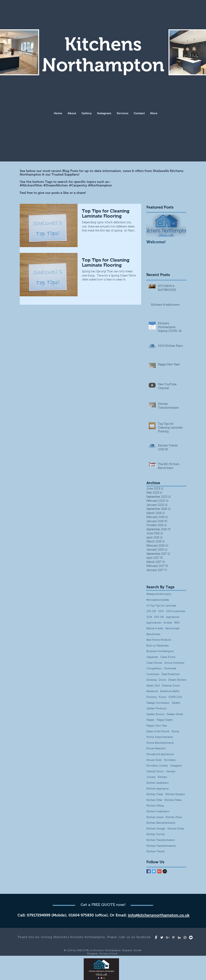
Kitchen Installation (158, 812)
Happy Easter (165, 720)
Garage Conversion (158, 703)
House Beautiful (156, 749)
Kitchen (162, 777)
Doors (162, 680)
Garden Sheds (175, 714)
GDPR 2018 (175, 697)
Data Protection (171, 674)
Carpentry (152, 657)
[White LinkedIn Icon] (179, 937)
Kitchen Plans (174, 817)
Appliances (173, 617)
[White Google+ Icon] (168, 937)
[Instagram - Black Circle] (165, 871)
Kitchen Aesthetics (157, 783)
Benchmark (172, 629)
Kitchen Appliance (158, 789)
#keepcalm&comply (159, 594)
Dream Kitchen (177, 680)
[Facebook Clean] (156, 937)
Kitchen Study (176, 829)
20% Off (151, 611)
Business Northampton (160, 651)
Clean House (154, 663)
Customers (153, 674)
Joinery (151, 777)
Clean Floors (168, 657)
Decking (151, 680)
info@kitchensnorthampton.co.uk (159, 915)
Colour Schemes (174, 663)
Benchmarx (153, 634)
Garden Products (156, 709)
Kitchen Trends (155, 852)
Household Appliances (160, 754)
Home (175, 732)
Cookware (170, 669)
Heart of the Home (158, 732)
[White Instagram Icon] (185, 937)
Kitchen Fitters (173, 800)
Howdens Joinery (157, 766)
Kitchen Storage (156, 829)
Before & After (155, 629)
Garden (176, 703)
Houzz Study (154, 760)
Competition (154, 669)
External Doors (171, 686)
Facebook (152, 691)
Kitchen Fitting (155, 806)
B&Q (177, 623)
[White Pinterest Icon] (173, 937)
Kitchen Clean (155, 794)
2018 (161, 611)
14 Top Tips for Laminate (161, 606)
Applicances (154, 623)
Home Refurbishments (160, 743)
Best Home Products (159, 640)
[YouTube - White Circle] (191, 937)
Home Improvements (160, 737)
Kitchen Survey (156, 834)
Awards (168, 623)
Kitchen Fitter (154, 800)
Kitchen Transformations (161, 846)
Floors (162, 697)
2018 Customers (176, 611)
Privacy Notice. (109, 954)
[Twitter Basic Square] (154, 871)
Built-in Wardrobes (158, 646)
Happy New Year (157, 726)
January (171, 772)
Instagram (176, 766)
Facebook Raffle (170, 691)
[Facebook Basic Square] (148, 871)
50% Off (159, 617)
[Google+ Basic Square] (159, 871)
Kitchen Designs (175, 794)
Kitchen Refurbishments (161, 823)
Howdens (170, 760)
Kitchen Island (155, 817)
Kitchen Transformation (161, 840)
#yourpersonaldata (158, 600)
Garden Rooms (155, 714)
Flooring (151, 697)
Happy (150, 720)
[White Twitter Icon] (162, 937)
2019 (149, 617)
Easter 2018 (153, 686)
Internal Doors (155, 772)
